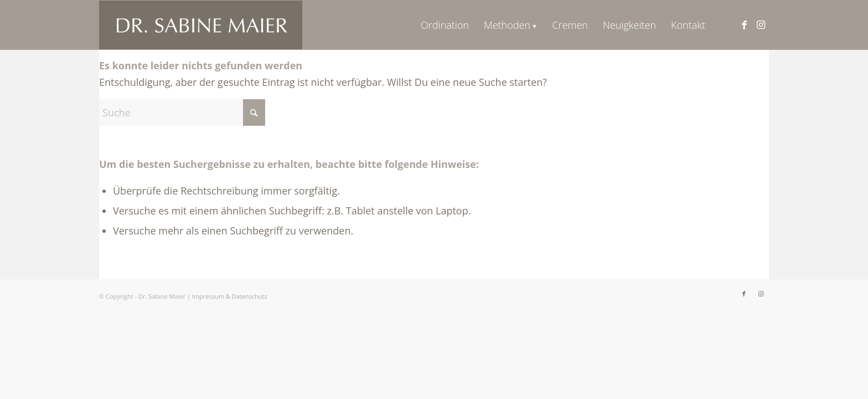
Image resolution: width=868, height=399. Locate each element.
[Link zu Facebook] (744, 24)
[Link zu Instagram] (761, 24)
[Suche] (182, 112)
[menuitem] (445, 25)
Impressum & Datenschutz (230, 296)
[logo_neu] (201, 25)
